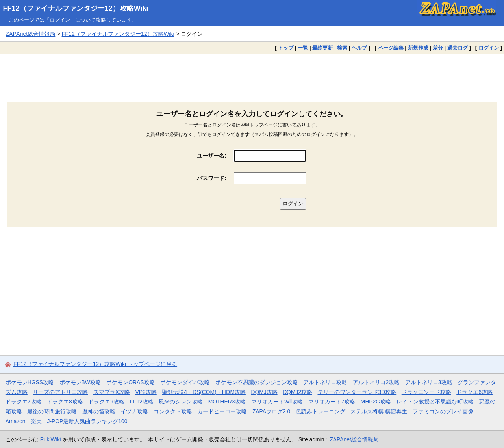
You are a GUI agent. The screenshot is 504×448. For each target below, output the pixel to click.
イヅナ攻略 (134, 411)
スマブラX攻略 (112, 392)
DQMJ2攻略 (297, 392)
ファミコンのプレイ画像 (443, 411)
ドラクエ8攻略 (65, 402)
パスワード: (212, 178)
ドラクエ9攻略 (106, 402)
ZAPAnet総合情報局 (30, 34)
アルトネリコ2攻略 (376, 382)
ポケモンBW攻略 (80, 382)
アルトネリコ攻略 (325, 382)
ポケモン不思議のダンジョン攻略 (257, 382)
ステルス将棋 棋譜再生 (379, 411)
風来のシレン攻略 (181, 402)
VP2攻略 (146, 392)
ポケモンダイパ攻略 (185, 382)
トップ (286, 48)
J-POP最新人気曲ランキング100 (87, 421)
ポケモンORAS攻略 (131, 382)
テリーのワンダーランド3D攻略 (357, 392)
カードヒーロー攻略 (222, 411)
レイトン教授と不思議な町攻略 (435, 402)
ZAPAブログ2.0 (271, 411)
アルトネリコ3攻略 (429, 382)
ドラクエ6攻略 (474, 392)
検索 (342, 48)
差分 (438, 48)
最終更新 (322, 48)
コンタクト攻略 (173, 411)
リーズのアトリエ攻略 (60, 392)
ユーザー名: (212, 156)
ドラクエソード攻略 (426, 392)
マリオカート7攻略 (332, 402)
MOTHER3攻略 (227, 402)
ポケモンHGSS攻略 (30, 382)
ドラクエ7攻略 (24, 402)
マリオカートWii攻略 (277, 402)
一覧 (303, 48)
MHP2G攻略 (376, 402)
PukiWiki (51, 439)
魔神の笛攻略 (99, 411)
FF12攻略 (141, 402)
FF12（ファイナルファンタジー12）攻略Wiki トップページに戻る (95, 364)
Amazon (16, 421)
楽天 (36, 421)
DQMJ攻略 (264, 392)
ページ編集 (391, 48)
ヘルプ (359, 48)
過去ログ (458, 48)
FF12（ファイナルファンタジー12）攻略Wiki (76, 8)
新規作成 (418, 48)
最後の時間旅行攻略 (52, 411)
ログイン (489, 48)
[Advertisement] (252, 75)
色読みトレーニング (321, 411)
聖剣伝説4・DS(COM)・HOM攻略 (204, 392)
